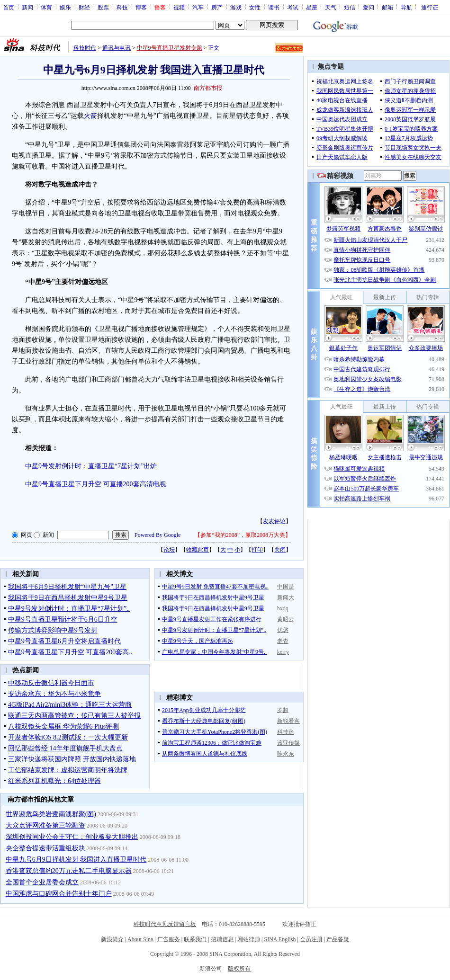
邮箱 (387, 7)
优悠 (283, 630)
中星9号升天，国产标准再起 (198, 641)
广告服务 (169, 939)
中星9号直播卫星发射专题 (170, 48)
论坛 (169, 550)
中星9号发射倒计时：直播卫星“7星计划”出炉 (91, 466)
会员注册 (311, 939)
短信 (350, 7)
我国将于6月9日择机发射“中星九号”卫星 (67, 587)
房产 (217, 7)
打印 (257, 550)
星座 (312, 7)
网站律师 (249, 939)
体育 (46, 7)
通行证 (430, 7)
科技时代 (85, 48)
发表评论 (274, 521)
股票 (103, 7)
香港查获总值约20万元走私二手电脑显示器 (69, 871)
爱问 (369, 7)
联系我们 (195, 939)
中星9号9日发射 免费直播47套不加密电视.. (215, 587)
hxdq (283, 608)
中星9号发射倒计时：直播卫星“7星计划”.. (69, 609)
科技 (122, 7)
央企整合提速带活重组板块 (45, 848)
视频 (179, 7)
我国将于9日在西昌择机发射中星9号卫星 (68, 598)
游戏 (236, 7)
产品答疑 (338, 939)
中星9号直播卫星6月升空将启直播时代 (64, 641)
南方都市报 (208, 88)
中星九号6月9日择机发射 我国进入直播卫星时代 (76, 860)
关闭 (280, 550)
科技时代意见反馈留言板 (165, 924)
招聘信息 (222, 939)
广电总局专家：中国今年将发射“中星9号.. (214, 652)
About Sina (140, 939)
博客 (141, 7)
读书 (274, 7)
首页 (9, 7)
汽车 (198, 7)
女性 (255, 7)
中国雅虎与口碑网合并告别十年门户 (59, 894)
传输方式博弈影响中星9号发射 (53, 630)
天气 (331, 7)
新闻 (27, 7)
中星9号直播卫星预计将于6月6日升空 (63, 619)
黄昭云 (286, 619)
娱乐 (65, 7)
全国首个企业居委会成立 (42, 882)
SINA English (280, 939)
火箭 (90, 116)
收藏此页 (198, 550)
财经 (84, 7)
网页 (27, 535)
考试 (293, 7)
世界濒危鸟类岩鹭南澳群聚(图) (51, 814)
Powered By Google (157, 535)
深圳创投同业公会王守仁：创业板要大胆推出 (72, 837)
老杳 (283, 641)
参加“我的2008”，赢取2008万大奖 (243, 535)
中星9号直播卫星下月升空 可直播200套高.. (70, 652)
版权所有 (239, 969)
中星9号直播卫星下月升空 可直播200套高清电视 (96, 484)
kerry (283, 652)
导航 (406, 7)
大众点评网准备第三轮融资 (45, 825)
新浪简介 (112, 939)
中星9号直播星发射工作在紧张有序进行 (212, 619)
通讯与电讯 (117, 48)
